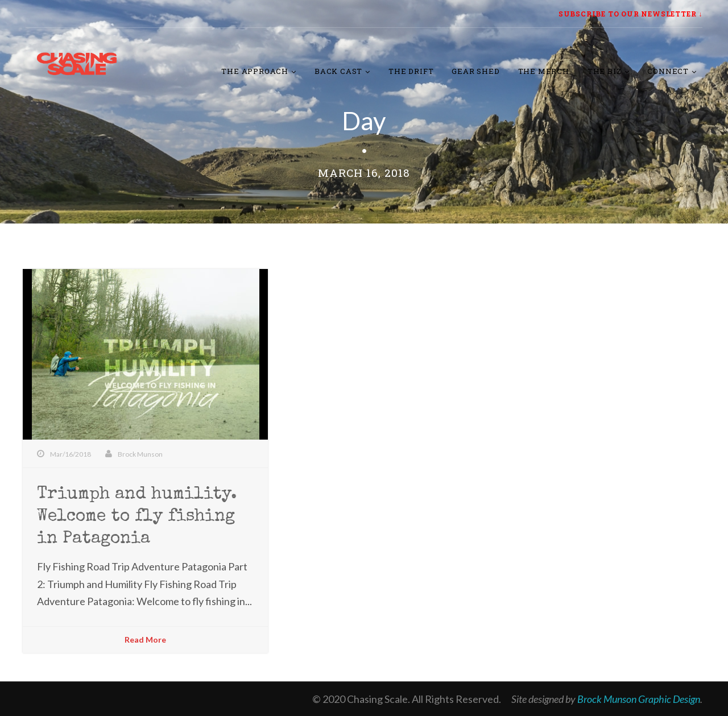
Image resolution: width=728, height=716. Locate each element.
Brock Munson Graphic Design (639, 699)
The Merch (544, 71)
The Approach (255, 71)
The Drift (411, 71)
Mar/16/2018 (71, 454)
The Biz (605, 71)
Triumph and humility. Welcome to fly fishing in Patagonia (137, 517)
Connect (668, 71)
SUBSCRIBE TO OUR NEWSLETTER (628, 14)
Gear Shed (475, 71)
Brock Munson (140, 454)
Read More (145, 640)
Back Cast (338, 71)
